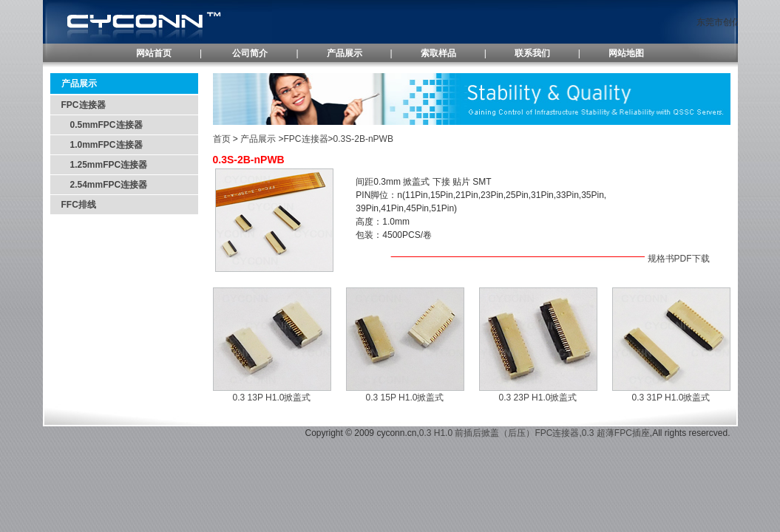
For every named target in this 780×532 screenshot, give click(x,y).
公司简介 (250, 53)
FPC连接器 (84, 105)
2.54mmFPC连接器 (105, 185)
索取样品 (438, 53)
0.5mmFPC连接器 (106, 125)
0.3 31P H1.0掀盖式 (671, 398)
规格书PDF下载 (679, 259)
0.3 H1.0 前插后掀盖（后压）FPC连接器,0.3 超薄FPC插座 (535, 433)
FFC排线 (79, 205)
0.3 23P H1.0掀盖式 (538, 398)
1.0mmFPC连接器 (102, 145)
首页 (222, 139)
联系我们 (532, 53)
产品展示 (345, 53)
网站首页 (154, 53)
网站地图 (626, 53)
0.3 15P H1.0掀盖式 (405, 398)
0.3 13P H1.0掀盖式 (272, 398)
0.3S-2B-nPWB (363, 139)
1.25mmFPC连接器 (105, 165)
